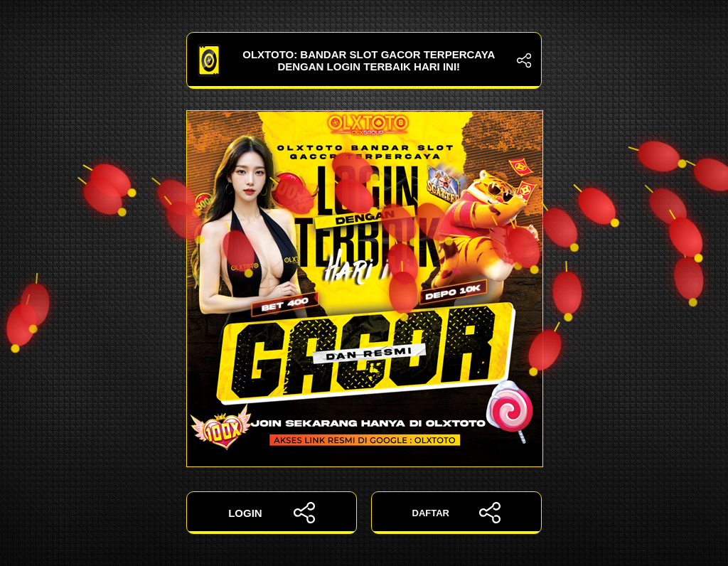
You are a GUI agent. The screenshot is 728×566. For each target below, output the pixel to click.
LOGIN (272, 513)
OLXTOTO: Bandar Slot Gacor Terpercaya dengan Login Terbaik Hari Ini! (364, 60)
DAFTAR (457, 513)
